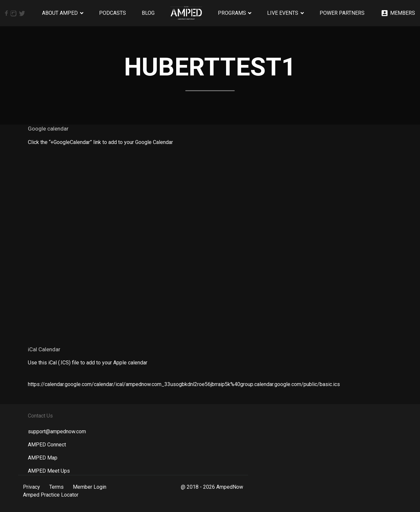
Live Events (283, 13)
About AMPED (60, 13)
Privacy (31, 487)
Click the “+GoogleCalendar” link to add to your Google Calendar (100, 142)
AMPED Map (43, 458)
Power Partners (342, 13)
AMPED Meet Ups (49, 471)
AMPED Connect (47, 445)
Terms (56, 487)
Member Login (90, 487)
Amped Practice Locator (51, 495)
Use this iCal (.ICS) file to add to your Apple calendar (88, 363)
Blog (148, 13)
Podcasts (113, 13)
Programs (232, 13)
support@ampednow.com (57, 431)
